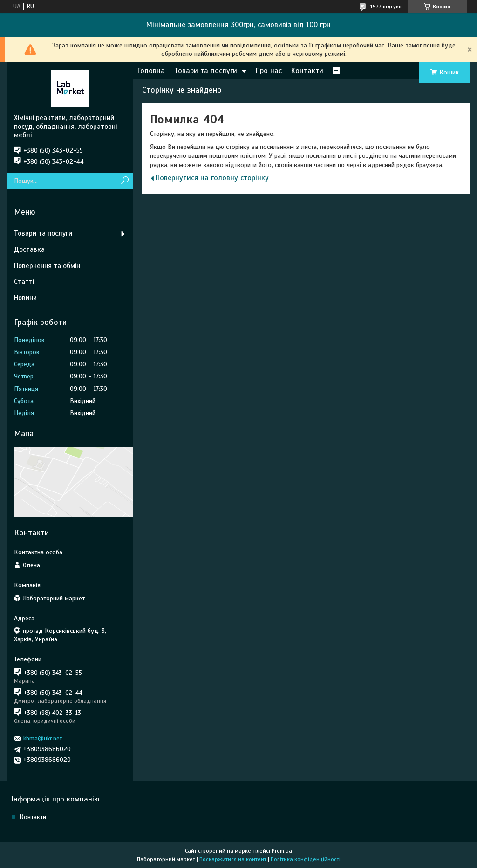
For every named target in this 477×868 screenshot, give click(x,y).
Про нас (269, 71)
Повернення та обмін (47, 266)
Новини (25, 298)
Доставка (29, 249)
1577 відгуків (387, 7)
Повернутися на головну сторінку (212, 178)
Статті (24, 282)
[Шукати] (125, 181)
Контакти (307, 71)
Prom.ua (282, 851)
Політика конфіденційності (306, 859)
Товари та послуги (206, 71)
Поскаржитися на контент (233, 859)
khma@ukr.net (43, 738)
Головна (151, 71)
